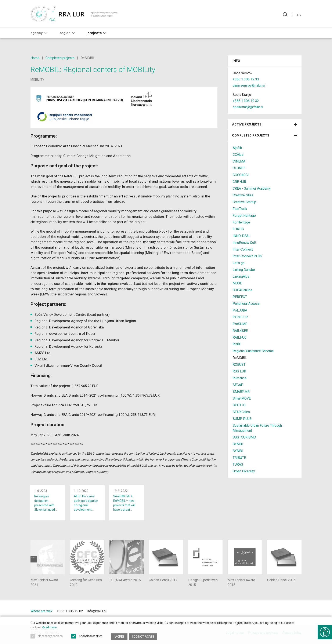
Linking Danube (244, 270)
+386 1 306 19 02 (70, 614)
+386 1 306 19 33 (246, 79)
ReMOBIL (240, 358)
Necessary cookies (50, 637)
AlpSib (238, 148)
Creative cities (243, 195)
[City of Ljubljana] (258, 615)
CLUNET (239, 168)
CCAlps (238, 155)
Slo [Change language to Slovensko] (299, 15)
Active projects (265, 124)
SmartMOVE (242, 398)
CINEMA (239, 161)
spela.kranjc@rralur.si (248, 107)
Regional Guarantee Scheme (253, 351)
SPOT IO (239, 405)
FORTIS (238, 229)
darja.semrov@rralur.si (249, 85)
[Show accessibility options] (325, 631)
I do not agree (143, 637)
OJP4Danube (243, 290)
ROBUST (239, 365)
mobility (37, 80)
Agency (40, 35)
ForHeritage (241, 222)
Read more (49, 628)
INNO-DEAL (241, 236)
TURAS (238, 464)
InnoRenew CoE (244, 243)
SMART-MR (241, 392)
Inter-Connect (243, 249)
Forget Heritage (244, 216)
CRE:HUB (239, 182)
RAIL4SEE (240, 331)
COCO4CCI (241, 175)
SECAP (238, 385)
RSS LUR (239, 371)
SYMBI (238, 444)
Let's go (239, 263)
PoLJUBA (240, 310)
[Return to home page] (74, 15)
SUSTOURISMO (244, 437)
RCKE (237, 344)
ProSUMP (240, 324)
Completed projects (60, 58)
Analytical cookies (91, 637)
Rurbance (240, 378)
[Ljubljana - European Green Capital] (286, 615)
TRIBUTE (239, 458)
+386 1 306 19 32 (246, 101)
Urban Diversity (244, 471)
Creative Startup (245, 202)
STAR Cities (241, 412)
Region (68, 35)
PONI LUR (240, 317)
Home (35, 58)
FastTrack (240, 209)
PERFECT (240, 297)
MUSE (237, 283)
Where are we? (41, 614)
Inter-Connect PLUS (247, 256)
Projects (98, 35)
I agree (119, 637)
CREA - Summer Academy (252, 188)
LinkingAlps (241, 276)
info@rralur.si (97, 614)
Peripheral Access (246, 304)
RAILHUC (240, 337)
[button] (46, 35)
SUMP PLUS (242, 419)
